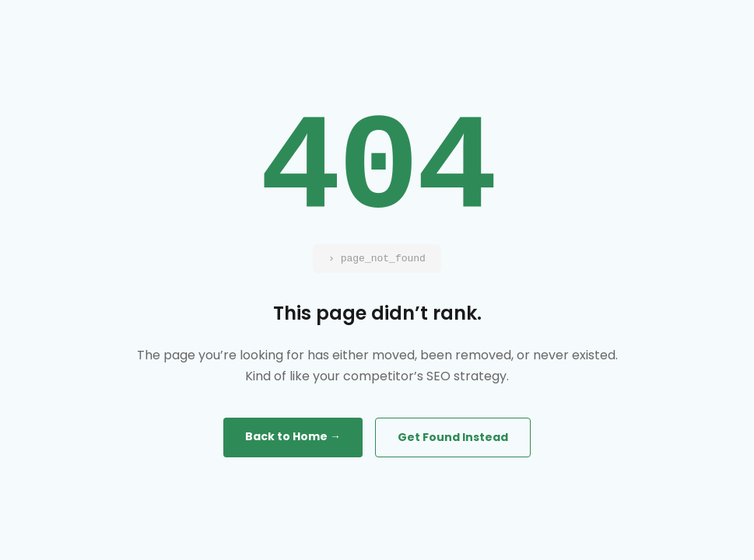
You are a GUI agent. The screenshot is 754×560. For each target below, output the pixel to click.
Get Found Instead (453, 437)
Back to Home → (293, 436)
